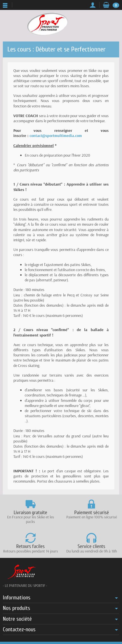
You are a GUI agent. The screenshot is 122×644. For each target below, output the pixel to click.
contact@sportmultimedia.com (56, 136)
